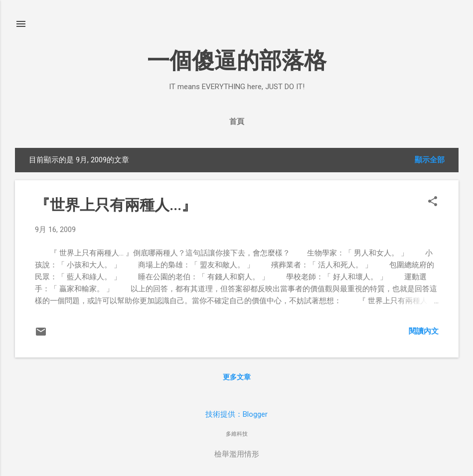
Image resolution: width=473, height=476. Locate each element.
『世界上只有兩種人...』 (116, 205)
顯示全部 (430, 160)
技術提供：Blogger (236, 414)
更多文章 (237, 377)
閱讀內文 (424, 331)
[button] (433, 202)
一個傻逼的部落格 (237, 60)
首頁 (237, 121)
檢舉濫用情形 (237, 454)
